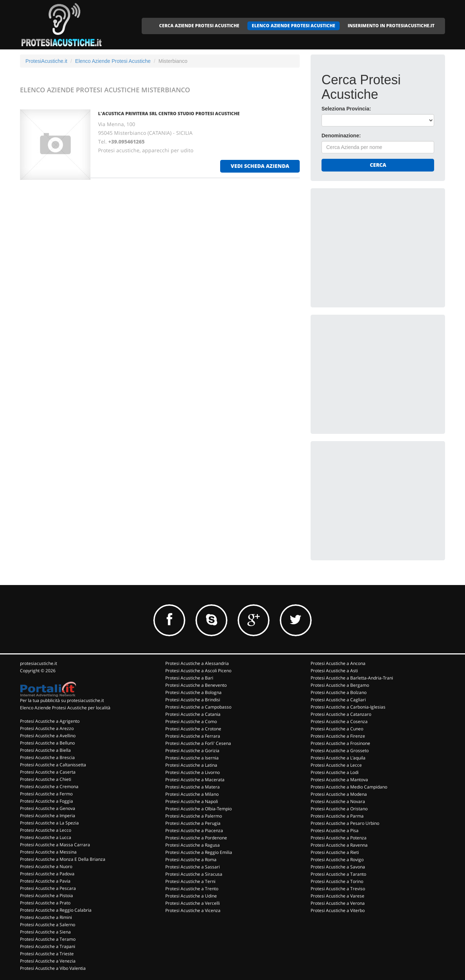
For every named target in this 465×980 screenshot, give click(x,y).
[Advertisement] (376, 245)
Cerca (378, 165)
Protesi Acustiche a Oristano (339, 809)
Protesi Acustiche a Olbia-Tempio (199, 809)
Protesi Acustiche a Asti (334, 671)
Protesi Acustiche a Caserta (48, 772)
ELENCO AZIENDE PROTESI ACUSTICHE (294, 26)
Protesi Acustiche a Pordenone (196, 838)
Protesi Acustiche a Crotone (193, 729)
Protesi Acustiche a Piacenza (194, 830)
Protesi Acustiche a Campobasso (198, 707)
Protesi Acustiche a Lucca (46, 837)
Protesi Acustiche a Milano (192, 794)
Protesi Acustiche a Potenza (339, 838)
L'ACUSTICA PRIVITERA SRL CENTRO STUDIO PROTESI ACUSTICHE (169, 114)
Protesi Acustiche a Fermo (46, 794)
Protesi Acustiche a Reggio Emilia (199, 852)
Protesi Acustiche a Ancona (338, 663)
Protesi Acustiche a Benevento (196, 685)
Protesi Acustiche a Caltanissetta (53, 765)
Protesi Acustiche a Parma (337, 816)
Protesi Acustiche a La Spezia (49, 823)
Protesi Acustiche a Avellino (48, 736)
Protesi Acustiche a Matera (193, 787)
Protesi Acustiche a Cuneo (337, 729)
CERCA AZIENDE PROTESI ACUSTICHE (199, 26)
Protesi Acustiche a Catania (193, 714)
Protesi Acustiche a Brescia (47, 757)
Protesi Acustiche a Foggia (46, 801)
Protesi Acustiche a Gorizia (192, 751)
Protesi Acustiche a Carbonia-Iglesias (348, 707)
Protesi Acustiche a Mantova (339, 780)
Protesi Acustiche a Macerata (195, 780)
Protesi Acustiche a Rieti (335, 852)
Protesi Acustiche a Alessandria (197, 663)
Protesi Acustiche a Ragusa (193, 845)
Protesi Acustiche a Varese (337, 896)
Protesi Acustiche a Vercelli (193, 903)
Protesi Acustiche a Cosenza (339, 721)
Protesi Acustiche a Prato (45, 903)
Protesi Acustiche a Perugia (193, 823)
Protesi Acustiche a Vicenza (193, 910)
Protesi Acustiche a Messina (48, 852)
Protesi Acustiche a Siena (45, 932)
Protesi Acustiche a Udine (191, 896)
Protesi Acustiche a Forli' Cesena (198, 743)
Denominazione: (341, 136)
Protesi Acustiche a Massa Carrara (55, 845)
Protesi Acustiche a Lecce (336, 765)
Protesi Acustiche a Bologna (193, 692)
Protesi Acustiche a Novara (338, 801)
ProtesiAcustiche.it (46, 61)
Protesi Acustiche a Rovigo (337, 860)
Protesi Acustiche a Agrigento (50, 721)
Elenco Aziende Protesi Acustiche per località (65, 708)
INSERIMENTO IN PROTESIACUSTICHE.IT (391, 26)
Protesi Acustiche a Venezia (48, 961)
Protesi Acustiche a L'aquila (338, 758)
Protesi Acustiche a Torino (337, 881)
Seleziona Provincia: (346, 109)
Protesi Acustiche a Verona (338, 903)
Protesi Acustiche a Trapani (48, 946)
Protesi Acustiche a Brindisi (193, 700)
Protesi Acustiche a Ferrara (193, 736)
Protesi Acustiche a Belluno (47, 743)
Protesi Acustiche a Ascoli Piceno (198, 671)
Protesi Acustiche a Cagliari (338, 700)
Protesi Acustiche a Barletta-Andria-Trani (352, 678)
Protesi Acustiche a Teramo (48, 939)
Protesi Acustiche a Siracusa (194, 874)
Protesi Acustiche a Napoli (192, 801)
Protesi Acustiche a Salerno (48, 925)
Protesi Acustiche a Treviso (338, 889)
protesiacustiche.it (39, 663)
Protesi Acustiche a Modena (339, 794)
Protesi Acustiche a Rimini (46, 917)
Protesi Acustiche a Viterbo (338, 910)
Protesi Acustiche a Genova (48, 808)
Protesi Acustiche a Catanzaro (341, 714)
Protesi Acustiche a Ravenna (339, 845)
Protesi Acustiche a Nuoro (46, 866)
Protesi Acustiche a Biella (45, 750)
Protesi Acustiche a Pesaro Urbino (345, 823)
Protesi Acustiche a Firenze (338, 736)
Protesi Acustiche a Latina (191, 765)
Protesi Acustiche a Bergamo (340, 685)
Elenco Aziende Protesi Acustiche (113, 61)
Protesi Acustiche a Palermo (194, 816)
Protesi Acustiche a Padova (47, 874)
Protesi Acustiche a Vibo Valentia (53, 968)
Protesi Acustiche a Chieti (46, 779)
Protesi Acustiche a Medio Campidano (349, 787)
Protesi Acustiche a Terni (190, 881)
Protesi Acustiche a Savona (338, 867)
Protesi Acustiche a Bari (189, 678)
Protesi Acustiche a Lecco (46, 830)
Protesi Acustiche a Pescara (48, 888)
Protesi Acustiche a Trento (192, 889)
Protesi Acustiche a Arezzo (47, 728)
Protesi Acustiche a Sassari (193, 867)
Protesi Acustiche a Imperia (48, 816)
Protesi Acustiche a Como (191, 721)
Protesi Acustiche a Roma (191, 860)
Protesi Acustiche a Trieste (47, 954)
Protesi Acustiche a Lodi (335, 772)
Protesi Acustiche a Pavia (45, 881)
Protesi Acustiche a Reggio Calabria (56, 910)
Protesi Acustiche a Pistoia (46, 896)
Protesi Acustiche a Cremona (49, 787)
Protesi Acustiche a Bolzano (339, 692)
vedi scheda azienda (260, 166)
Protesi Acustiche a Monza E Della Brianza (63, 859)
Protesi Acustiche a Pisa (335, 830)
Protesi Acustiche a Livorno (193, 772)
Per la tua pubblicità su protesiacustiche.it (62, 700)
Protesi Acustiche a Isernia (192, 758)
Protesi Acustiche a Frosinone (340, 743)
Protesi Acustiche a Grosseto (340, 751)
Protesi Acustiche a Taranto (338, 874)
